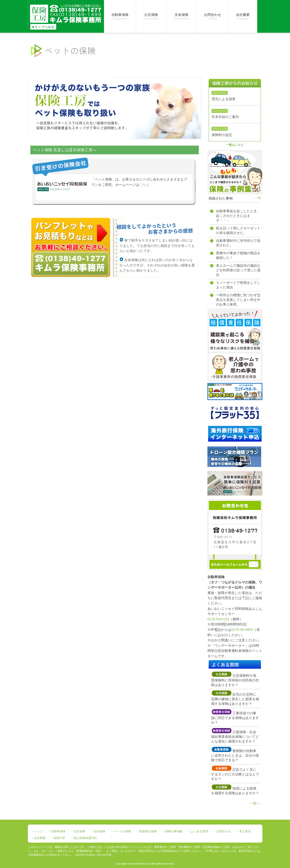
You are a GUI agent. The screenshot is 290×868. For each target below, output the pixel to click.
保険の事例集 (174, 831)
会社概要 (40, 838)
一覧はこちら (235, 145)
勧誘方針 (60, 838)
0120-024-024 (218, 619)
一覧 (258, 198)
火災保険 (79, 831)
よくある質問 (199, 831)
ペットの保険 (122, 831)
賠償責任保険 (148, 831)
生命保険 (99, 831)
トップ (38, 831)
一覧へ (255, 803)
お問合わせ (224, 831)
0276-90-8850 (242, 630)
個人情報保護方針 (85, 838)
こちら (144, 185)
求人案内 (245, 831)
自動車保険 (58, 831)
